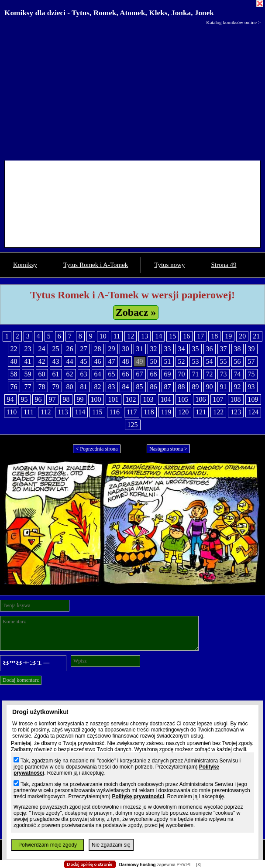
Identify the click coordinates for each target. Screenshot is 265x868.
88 (182, 387)
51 (168, 361)
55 (224, 361)
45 (84, 361)
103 (148, 399)
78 (42, 387)
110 (12, 412)
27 (84, 349)
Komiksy (25, 265)
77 (28, 387)
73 (224, 374)
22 (14, 349)
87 (168, 387)
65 (112, 374)
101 (114, 399)
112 (46, 412)
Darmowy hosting (138, 865)
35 (196, 349)
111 (29, 412)
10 (103, 336)
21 (256, 336)
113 (63, 412)
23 (28, 349)
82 (98, 387)
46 (98, 361)
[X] (199, 865)
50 (154, 361)
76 (14, 387)
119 (166, 412)
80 (70, 387)
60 (42, 374)
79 (56, 387)
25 (56, 349)
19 (228, 336)
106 (201, 399)
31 (140, 349)
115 (97, 412)
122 (218, 412)
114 (80, 412)
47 (112, 361)
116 (115, 412)
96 (38, 399)
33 (168, 349)
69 (168, 374)
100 (96, 399)
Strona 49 (224, 265)
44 (70, 361)
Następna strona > (168, 449)
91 (224, 387)
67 (140, 374)
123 (236, 412)
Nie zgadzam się (111, 845)
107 (218, 399)
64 (98, 374)
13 (145, 336)
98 (66, 399)
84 (126, 387)
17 (200, 336)
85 (140, 387)
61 (56, 374)
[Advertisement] (132, 91)
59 (28, 374)
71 (196, 374)
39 (251, 349)
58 (14, 374)
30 (126, 349)
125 (133, 425)
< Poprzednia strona (96, 449)
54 (210, 361)
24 (42, 349)
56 (237, 361)
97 (52, 399)
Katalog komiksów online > (233, 22)
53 (196, 361)
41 (28, 361)
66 (126, 374)
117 (132, 412)
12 (131, 336)
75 (251, 374)
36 (210, 349)
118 (149, 412)
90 (210, 387)
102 (131, 399)
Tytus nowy (169, 265)
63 (84, 374)
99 (80, 399)
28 (98, 349)
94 (10, 399)
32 (154, 349)
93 (251, 387)
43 (56, 361)
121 (201, 412)
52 (182, 361)
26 (70, 349)
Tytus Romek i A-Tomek (96, 265)
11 (117, 336)
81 (84, 387)
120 (183, 412)
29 (112, 349)
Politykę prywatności (138, 796)
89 (196, 387)
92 (237, 387)
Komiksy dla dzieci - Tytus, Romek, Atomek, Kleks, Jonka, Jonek (109, 13)
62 (70, 374)
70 (182, 374)
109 (253, 399)
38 (237, 349)
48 (126, 361)
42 (42, 361)
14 (158, 336)
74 (237, 374)
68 (154, 374)
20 (242, 336)
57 (251, 361)
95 (24, 399)
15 (172, 336)
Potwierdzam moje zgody (48, 845)
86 (154, 387)
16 (186, 336)
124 (253, 412)
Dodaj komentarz (21, 680)
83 (112, 387)
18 (214, 336)
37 (224, 349)
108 (236, 399)
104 (166, 399)
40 (14, 361)
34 (182, 349)
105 (183, 399)
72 (210, 374)
